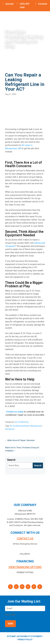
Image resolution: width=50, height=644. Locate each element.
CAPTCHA (10, 615)
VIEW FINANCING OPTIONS (25, 567)
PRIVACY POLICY (25, 640)
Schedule (43, 4)
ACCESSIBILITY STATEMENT (30, 636)
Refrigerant (10, 429)
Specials (10, 4)
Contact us (25, 538)
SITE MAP (11, 636)
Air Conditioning (22, 422)
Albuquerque (36, 426)
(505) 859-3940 (25, 6)
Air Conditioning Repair (20, 426)
